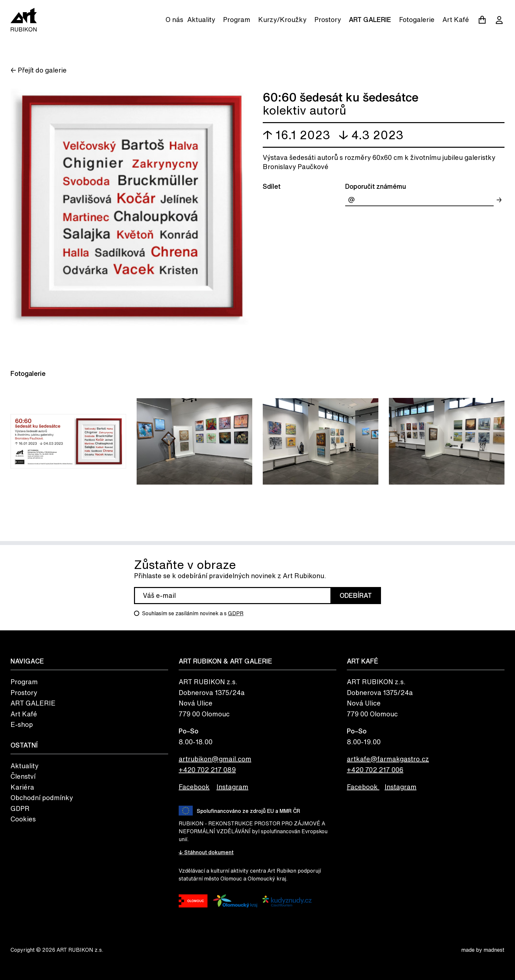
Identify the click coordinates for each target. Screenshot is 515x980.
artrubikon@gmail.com (215, 759)
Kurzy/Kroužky (282, 20)
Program (237, 20)
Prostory (328, 20)
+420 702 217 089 (207, 770)
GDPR (236, 613)
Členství (23, 776)
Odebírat (356, 595)
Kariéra (22, 787)
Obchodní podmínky (42, 798)
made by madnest (483, 950)
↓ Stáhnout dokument (206, 852)
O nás (174, 20)
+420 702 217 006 (375, 770)
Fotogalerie (417, 20)
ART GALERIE (370, 20)
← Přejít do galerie (39, 70)
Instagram (232, 787)
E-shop (22, 724)
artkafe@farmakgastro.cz (388, 759)
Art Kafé (456, 20)
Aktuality (201, 20)
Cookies (23, 819)
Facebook (194, 787)
